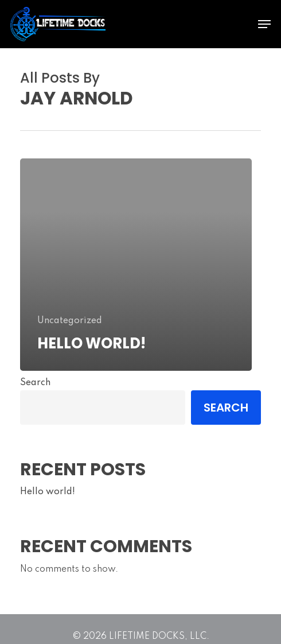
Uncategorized (70, 321)
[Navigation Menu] (264, 24)
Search (35, 383)
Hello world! (48, 492)
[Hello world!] (136, 265)
